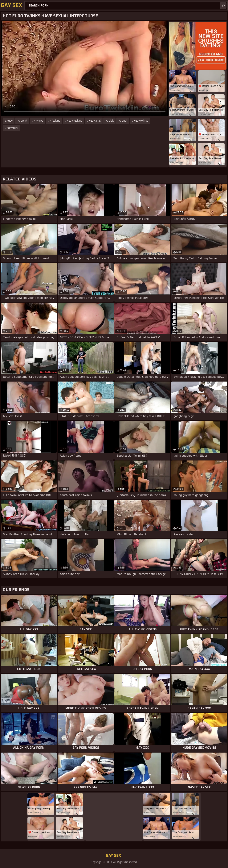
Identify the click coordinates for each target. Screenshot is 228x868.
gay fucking (75, 121)
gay (10, 121)
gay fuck (13, 128)
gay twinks (142, 121)
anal (124, 121)
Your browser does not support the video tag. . (85, 68)
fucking (56, 121)
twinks (39, 121)
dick (111, 121)
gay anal (96, 121)
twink (24, 121)
